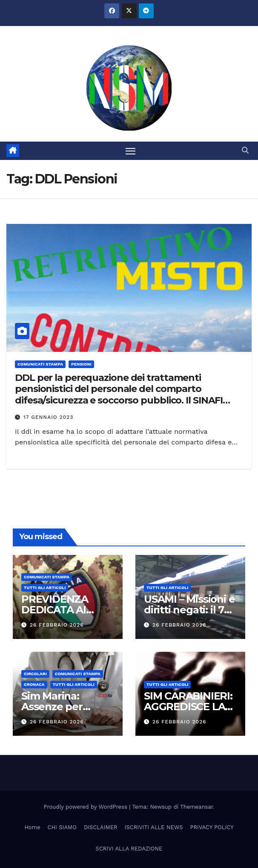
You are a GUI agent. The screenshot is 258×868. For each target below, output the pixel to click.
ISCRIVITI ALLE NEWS (154, 827)
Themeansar (196, 807)
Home (32, 827)
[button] (245, 150)
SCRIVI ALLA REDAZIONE (129, 849)
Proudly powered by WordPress (87, 807)
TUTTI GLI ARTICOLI (45, 588)
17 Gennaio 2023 (48, 417)
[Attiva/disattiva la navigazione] (131, 151)
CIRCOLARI (35, 674)
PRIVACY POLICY (212, 827)
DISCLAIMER (101, 827)
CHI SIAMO (62, 827)
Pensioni (81, 364)
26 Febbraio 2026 (57, 625)
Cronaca (34, 684)
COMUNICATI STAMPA (40, 364)
